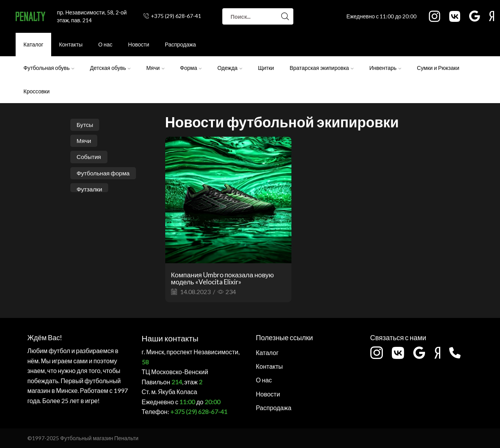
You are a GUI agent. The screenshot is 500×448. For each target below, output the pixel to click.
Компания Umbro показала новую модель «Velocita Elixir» (226, 278)
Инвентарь (385, 68)
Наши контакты (166, 337)
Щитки (266, 68)
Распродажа (180, 44)
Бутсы (85, 125)
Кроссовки (37, 91)
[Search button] (285, 16)
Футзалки (90, 190)
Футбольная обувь (49, 68)
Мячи (155, 68)
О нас (105, 44)
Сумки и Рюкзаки (438, 68)
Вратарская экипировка (321, 68)
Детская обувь (110, 68)
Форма (191, 68)
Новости (139, 44)
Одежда (230, 68)
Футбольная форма (104, 174)
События (89, 158)
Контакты (71, 44)
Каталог (33, 44)
